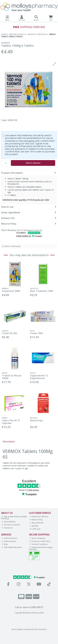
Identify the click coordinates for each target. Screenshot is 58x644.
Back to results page (12, 246)
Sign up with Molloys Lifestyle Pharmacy (14, 518)
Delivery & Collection (39, 517)
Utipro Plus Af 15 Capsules (11, 422)
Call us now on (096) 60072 (29, 607)
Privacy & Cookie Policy (40, 541)
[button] (54, 64)
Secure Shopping (37, 538)
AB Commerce (41, 629)
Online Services (9, 541)
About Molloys (9, 522)
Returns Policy (36, 520)
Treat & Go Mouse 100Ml (12, 377)
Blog (5, 544)
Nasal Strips (36, 420)
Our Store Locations (11, 525)
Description (9, 442)
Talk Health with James (12, 547)
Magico (20, 629)
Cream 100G (36, 333)
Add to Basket (33, 163)
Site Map (34, 526)
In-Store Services (9, 538)
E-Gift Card (35, 529)
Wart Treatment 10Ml (42, 291)
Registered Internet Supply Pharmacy (41, 548)
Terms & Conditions (39, 544)
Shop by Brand (37, 523)
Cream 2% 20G (9, 333)
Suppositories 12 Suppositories (39, 377)
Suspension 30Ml (11, 291)
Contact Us (7, 528)
